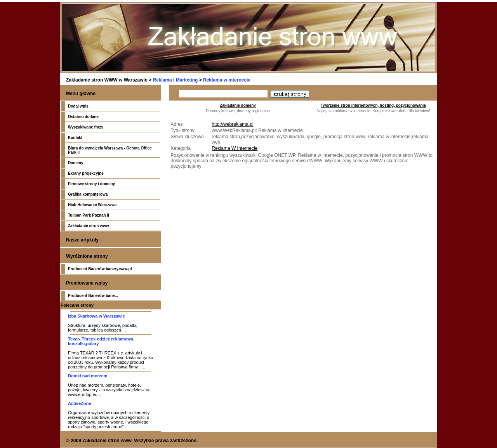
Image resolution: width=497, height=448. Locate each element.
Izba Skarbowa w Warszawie (96, 316)
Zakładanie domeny (238, 105)
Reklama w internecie (227, 80)
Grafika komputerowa (88, 194)
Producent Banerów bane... (93, 296)
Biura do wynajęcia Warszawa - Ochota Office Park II (110, 150)
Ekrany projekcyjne (86, 173)
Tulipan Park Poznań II (89, 215)
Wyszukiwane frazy (86, 127)
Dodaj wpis (78, 106)
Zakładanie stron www (89, 226)
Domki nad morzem (88, 376)
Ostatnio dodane (83, 117)
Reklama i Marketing (175, 80)
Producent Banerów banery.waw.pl (100, 269)
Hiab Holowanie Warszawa (92, 205)
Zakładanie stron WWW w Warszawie (107, 80)
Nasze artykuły (82, 240)
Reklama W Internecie (235, 148)
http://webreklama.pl (232, 124)
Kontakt (75, 138)
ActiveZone (79, 403)
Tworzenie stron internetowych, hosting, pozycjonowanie (373, 105)
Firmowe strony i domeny (91, 184)
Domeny (76, 163)
